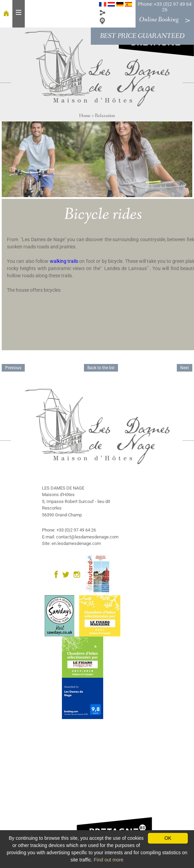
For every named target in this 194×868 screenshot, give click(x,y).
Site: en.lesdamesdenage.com (71, 543)
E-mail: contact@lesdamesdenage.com (80, 537)
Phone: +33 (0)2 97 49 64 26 (165, 7)
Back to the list (101, 368)
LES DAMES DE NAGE (63, 488)
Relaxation (105, 116)
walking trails (64, 261)
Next (185, 368)
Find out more (109, 860)
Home (85, 116)
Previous (13, 368)
